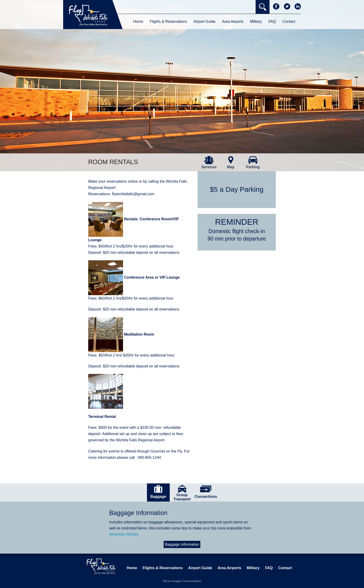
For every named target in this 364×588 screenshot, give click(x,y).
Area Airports (233, 21)
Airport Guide (205, 21)
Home (138, 21)
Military (256, 21)
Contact (289, 21)
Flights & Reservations (168, 21)
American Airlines (123, 534)
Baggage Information (182, 544)
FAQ (272, 21)
